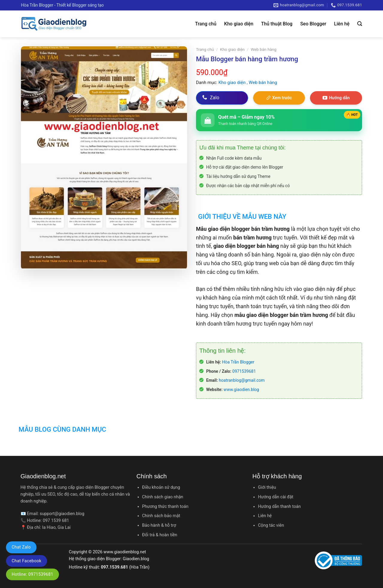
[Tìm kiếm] (360, 24)
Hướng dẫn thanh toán (279, 507)
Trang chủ (206, 24)
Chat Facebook (26, 561)
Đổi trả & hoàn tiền (160, 535)
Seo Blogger (313, 24)
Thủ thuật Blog (277, 24)
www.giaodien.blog (241, 390)
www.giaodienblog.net (125, 552)
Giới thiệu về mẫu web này (242, 217)
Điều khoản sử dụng (161, 487)
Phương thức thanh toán (165, 507)
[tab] (241, 213)
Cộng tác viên (271, 525)
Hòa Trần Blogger (238, 362)
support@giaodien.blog (62, 514)
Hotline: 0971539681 (32, 574)
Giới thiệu (267, 487)
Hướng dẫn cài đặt (276, 497)
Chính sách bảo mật (161, 516)
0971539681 (244, 371)
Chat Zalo (21, 547)
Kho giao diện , (234, 83)
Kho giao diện (239, 24)
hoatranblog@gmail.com (242, 380)
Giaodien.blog (136, 559)
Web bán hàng (264, 49)
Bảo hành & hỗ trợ (159, 525)
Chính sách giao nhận (163, 497)
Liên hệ (342, 24)
